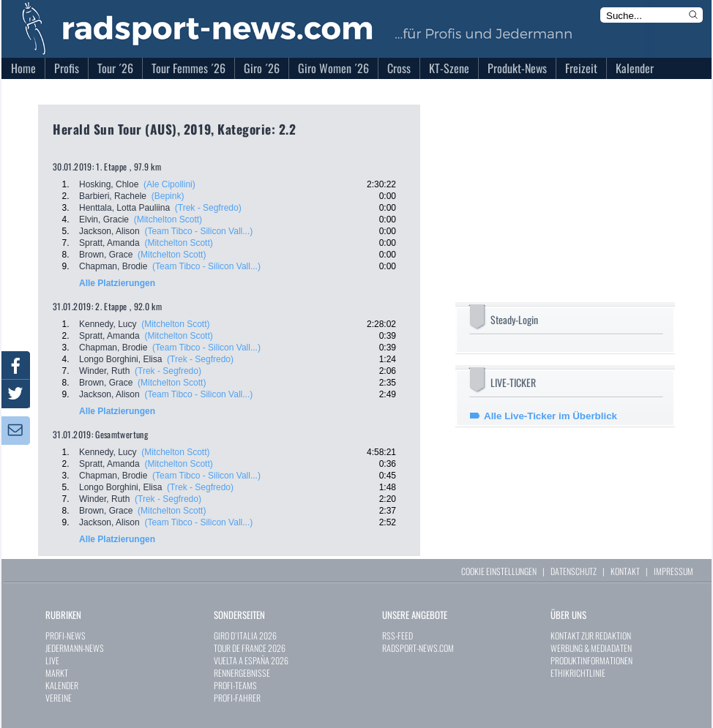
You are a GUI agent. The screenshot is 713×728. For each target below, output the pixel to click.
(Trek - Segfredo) (208, 208)
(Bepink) (168, 196)
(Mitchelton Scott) (168, 219)
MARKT (57, 673)
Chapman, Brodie (113, 266)
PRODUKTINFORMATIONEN (591, 660)
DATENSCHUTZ (574, 571)
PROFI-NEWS (66, 635)
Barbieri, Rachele (113, 196)
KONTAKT (625, 571)
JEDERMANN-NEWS (75, 648)
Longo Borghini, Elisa (120, 359)
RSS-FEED (397, 635)
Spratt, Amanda (109, 243)
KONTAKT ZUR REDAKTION (591, 635)
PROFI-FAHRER (237, 698)
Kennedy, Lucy (108, 324)
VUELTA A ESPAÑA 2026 (251, 660)
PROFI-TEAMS (235, 685)
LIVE (52, 660)
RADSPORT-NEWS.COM (418, 648)
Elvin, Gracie (104, 219)
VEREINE (59, 698)
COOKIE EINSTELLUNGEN (499, 571)
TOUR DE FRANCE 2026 (250, 648)
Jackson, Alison (109, 231)
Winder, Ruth (104, 371)
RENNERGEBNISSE (242, 673)
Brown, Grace (106, 255)
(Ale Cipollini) (169, 184)
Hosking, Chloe (109, 184)
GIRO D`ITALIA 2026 (245, 635)
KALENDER (62, 685)
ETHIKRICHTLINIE (578, 673)
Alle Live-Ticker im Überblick (550, 416)
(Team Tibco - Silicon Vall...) (198, 231)
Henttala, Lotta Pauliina (124, 208)
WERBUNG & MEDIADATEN (591, 648)
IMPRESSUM (673, 571)
